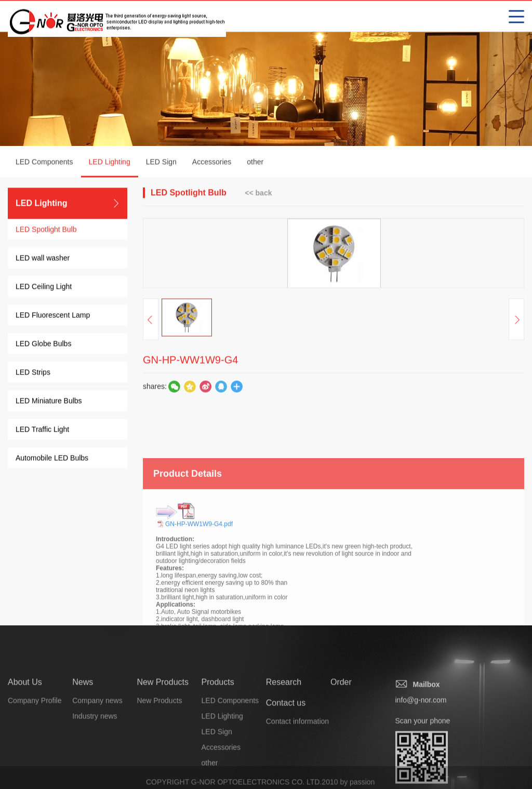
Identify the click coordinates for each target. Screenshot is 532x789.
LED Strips (33, 373)
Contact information (297, 754)
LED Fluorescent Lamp (53, 316)
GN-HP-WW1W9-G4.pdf (199, 574)
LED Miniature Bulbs (49, 402)
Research (284, 715)
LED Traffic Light (42, 431)
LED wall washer (43, 259)
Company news (97, 733)
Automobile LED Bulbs (52, 459)
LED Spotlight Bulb (46, 231)
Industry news (95, 749)
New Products (163, 715)
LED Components (44, 163)
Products (218, 715)
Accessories (212, 163)
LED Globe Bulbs (43, 345)
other (255, 163)
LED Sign (161, 163)
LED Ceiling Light (44, 288)
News (83, 715)
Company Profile (35, 733)
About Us (25, 715)
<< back (258, 194)
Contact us (286, 736)
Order (341, 715)
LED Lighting (110, 169)
